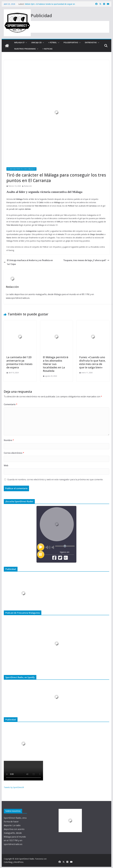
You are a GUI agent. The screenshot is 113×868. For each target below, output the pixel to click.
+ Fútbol (53, 42)
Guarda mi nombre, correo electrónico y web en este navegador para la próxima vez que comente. (55, 479)
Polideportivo (71, 42)
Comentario (11, 404)
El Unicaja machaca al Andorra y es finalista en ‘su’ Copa (28, 262)
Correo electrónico (14, 453)
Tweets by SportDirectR (14, 787)
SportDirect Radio (27, 859)
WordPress (19, 862)
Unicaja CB (36, 42)
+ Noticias (47, 49)
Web (6, 465)
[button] (26, 43)
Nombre (9, 440)
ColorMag (8, 862)
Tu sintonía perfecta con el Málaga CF (21, 169)
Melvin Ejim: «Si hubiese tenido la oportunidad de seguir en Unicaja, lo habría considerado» (50, 5)
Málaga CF (19, 42)
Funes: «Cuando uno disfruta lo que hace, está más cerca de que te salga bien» (92, 362)
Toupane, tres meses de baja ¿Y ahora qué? (86, 260)
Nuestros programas (25, 49)
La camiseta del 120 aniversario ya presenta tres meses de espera (19, 362)
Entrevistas (91, 42)
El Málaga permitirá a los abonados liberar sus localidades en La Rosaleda (56, 364)
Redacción (28, 186)
